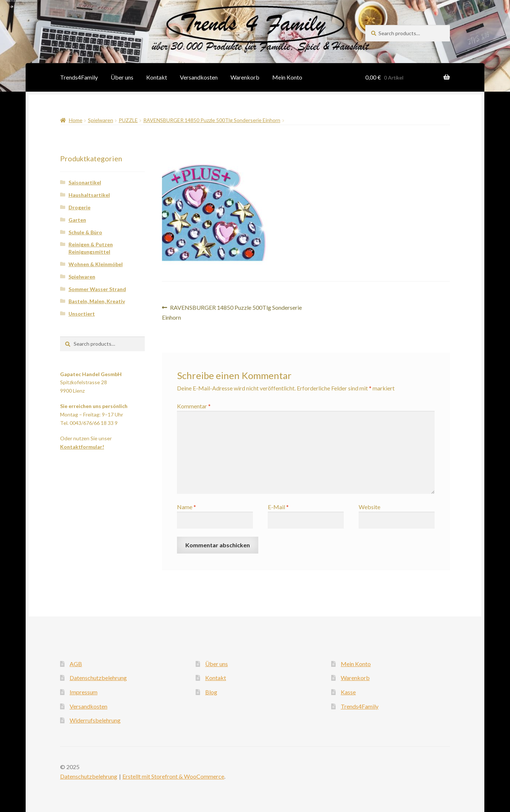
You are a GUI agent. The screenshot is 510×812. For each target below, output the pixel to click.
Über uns (122, 77)
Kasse (348, 692)
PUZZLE (128, 120)
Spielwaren (101, 120)
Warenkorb (245, 77)
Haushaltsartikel (89, 195)
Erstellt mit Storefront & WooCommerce (173, 776)
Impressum (84, 692)
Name (186, 507)
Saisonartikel (85, 182)
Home (76, 120)
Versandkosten (199, 77)
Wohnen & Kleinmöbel (96, 264)
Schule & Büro (85, 232)
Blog (211, 692)
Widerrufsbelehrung (95, 720)
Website (369, 507)
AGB (76, 664)
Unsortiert (82, 314)
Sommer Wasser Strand (97, 289)
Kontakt (157, 77)
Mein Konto (287, 77)
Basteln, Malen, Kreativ (97, 301)
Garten (77, 220)
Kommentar (194, 406)
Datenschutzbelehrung (98, 678)
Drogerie (80, 207)
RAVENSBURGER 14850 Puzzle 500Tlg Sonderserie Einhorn (212, 120)
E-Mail (278, 507)
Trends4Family (79, 77)
